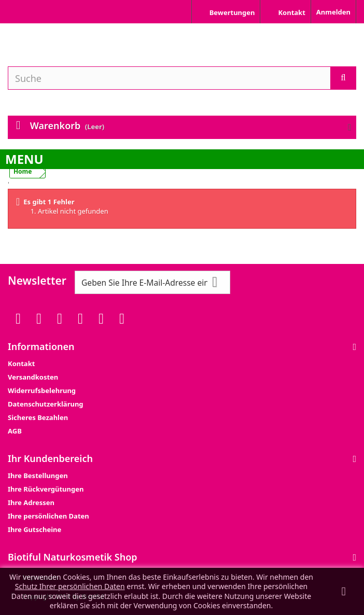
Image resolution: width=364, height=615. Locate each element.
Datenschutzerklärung (46, 404)
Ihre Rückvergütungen (46, 489)
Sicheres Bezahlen (38, 417)
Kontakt (21, 364)
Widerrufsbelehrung (42, 390)
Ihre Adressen (31, 502)
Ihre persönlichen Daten (48, 516)
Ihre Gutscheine (34, 529)
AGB (15, 431)
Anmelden (333, 12)
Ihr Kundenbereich (50, 458)
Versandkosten (33, 377)
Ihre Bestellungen (38, 476)
